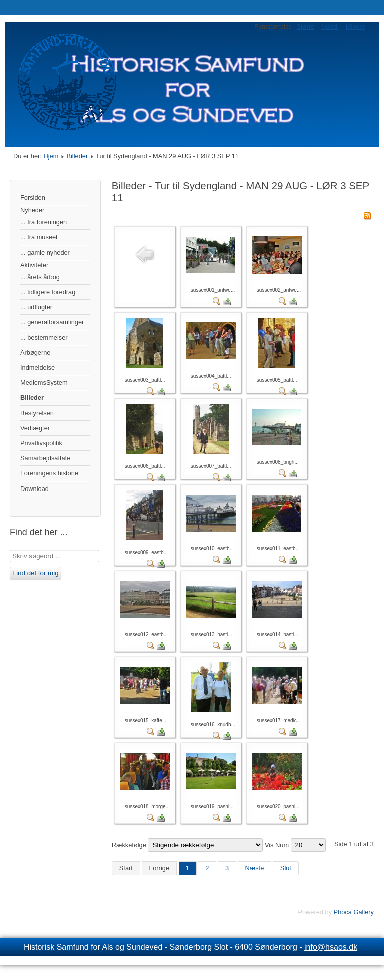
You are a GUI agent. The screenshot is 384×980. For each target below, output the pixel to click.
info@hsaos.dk (331, 947)
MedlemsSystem (44, 383)
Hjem (51, 156)
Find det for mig (36, 573)
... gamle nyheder (45, 253)
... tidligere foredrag (48, 292)
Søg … (10, 550)
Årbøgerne (35, 353)
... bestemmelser (44, 338)
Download (35, 489)
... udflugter (36, 307)
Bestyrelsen (37, 413)
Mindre (356, 26)
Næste (255, 868)
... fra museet (39, 237)
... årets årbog (40, 277)
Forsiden (33, 197)
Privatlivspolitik (41, 443)
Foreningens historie (49, 473)
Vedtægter (35, 428)
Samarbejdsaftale (45, 458)
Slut (286, 868)
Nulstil (330, 26)
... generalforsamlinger (52, 322)
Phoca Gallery (354, 912)
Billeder (77, 156)
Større (305, 26)
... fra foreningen (44, 222)
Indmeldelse (38, 368)
